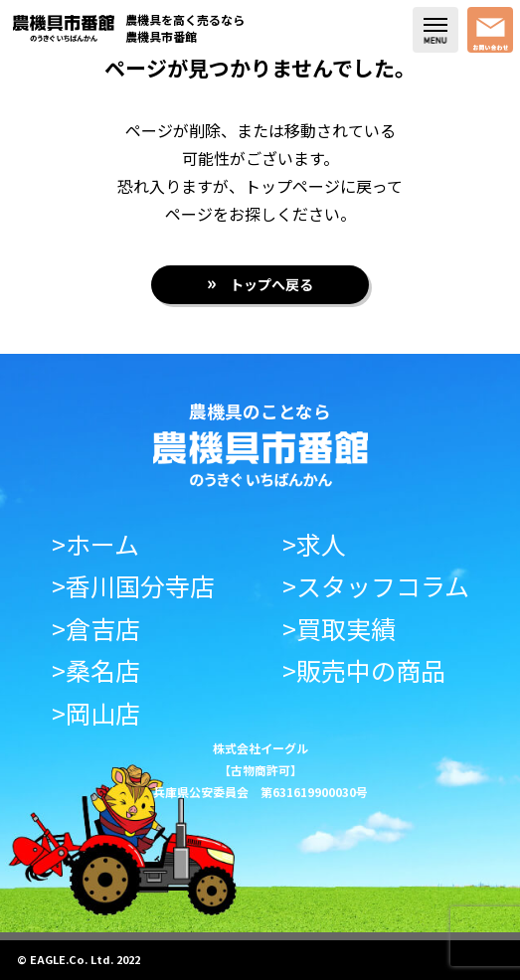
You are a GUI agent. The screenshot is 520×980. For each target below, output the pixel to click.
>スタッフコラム (376, 586)
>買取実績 (339, 629)
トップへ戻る (271, 284)
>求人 (314, 544)
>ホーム (95, 544)
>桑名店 (96, 670)
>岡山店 (96, 713)
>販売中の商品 (364, 670)
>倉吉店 (96, 629)
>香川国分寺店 (133, 586)
